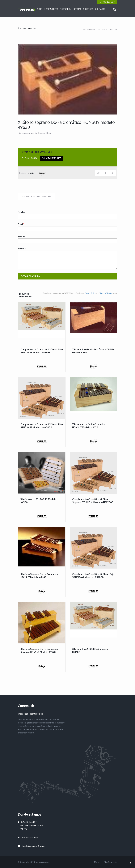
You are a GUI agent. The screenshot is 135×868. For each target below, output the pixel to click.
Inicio (39, 9)
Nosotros (88, 9)
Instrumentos (51, 9)
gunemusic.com (43, 862)
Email (21, 224)
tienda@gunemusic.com (33, 846)
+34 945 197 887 (30, 837)
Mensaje (22, 248)
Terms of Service (106, 293)
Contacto (100, 9)
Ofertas (77, 9)
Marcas (97, 862)
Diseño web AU (111, 862)
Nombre (22, 212)
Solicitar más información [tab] (36, 197)
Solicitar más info (52, 158)
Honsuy (37, 173)
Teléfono (23, 236)
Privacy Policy (90, 293)
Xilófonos (113, 29)
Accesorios (66, 9)
